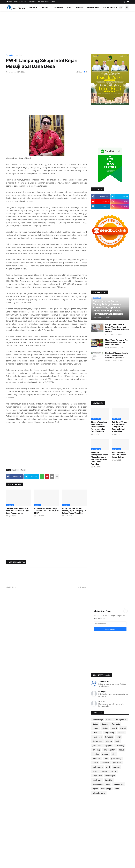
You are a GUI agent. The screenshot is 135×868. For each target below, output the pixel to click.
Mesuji (23, 470)
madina (96, 754)
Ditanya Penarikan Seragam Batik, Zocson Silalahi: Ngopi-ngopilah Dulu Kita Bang (99, 427)
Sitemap (9, 2)
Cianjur (109, 720)
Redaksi (80, 7)
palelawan (97, 758)
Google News (110, 7)
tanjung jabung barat (101, 784)
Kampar (105, 724)
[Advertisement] (67, 33)
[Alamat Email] (110, 624)
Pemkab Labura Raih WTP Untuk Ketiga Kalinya (119, 455)
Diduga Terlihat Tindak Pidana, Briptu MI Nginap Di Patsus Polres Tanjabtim (74, 511)
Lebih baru (12, 587)
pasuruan (105, 763)
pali (106, 758)
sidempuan (97, 776)
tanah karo (97, 780)
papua (95, 763)
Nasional (59, 7)
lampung (96, 750)
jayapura (108, 745)
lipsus (122, 750)
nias (114, 754)
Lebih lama (81, 587)
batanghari (97, 737)
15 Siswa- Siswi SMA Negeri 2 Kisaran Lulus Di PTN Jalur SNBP (46, 511)
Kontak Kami (93, 7)
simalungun (110, 776)
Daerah (45, 7)
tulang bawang (99, 793)
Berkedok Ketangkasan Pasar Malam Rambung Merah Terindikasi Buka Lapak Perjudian (99, 458)
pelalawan (117, 763)
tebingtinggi (106, 789)
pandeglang (116, 758)
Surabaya (97, 733)
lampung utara (110, 750)
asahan (121, 733)
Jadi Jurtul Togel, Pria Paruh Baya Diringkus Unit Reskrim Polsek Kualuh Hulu (119, 427)
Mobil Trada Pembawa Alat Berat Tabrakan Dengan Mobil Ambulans (117, 342)
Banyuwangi (98, 720)
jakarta (109, 741)
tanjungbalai (119, 784)
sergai (104, 771)
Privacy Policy (43, 2)
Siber (53, 2)
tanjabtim (109, 780)
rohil (108, 767)
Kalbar (95, 724)
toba (117, 789)
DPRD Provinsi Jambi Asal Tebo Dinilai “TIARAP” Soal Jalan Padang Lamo (17, 511)
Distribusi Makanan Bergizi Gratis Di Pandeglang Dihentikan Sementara (117, 355)
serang (95, 771)
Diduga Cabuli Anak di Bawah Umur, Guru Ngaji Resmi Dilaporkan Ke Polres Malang (117, 328)
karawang (120, 745)
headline (18, 55)
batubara (109, 737)
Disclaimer (32, 2)
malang (105, 754)
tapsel (95, 789)
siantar (114, 771)
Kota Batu (116, 724)
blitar (119, 737)
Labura (95, 728)
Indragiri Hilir (121, 720)
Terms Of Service (20, 2)
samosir (117, 767)
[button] (121, 7)
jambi (118, 741)
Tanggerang (109, 733)
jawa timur (97, 745)
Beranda (33, 7)
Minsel (123, 728)
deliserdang (97, 741)
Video (70, 7)
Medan (105, 728)
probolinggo (98, 767)
